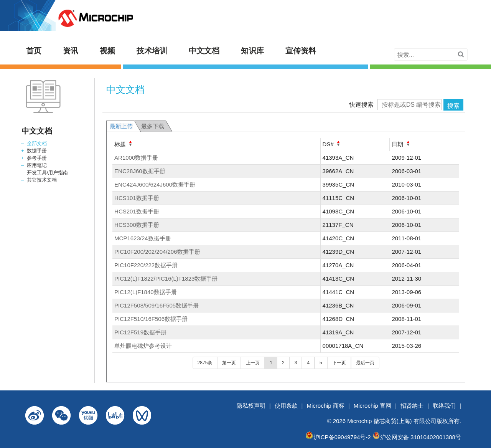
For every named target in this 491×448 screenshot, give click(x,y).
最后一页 (365, 363)
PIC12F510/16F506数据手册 (151, 319)
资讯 (71, 51)
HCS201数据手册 (137, 211)
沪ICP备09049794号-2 (342, 437)
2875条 (205, 363)
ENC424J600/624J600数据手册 (155, 184)
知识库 (252, 51)
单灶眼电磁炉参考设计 (143, 346)
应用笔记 (37, 165)
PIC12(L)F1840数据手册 (146, 292)
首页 (34, 51)
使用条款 (286, 406)
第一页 (229, 363)
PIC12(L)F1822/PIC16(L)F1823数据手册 (166, 279)
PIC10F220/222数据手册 (146, 265)
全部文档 (37, 143)
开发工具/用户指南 (48, 173)
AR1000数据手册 (136, 158)
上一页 (253, 363)
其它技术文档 (42, 180)
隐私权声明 (251, 406)
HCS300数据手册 (137, 225)
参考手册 (37, 158)
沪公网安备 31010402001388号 (421, 437)
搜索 (453, 106)
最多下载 (153, 126)
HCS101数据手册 (137, 198)
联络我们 (444, 406)
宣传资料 (301, 51)
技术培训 (152, 51)
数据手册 (37, 151)
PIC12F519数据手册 (140, 332)
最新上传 (121, 126)
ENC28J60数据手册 (140, 171)
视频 (107, 51)
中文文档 (204, 51)
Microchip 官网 (372, 406)
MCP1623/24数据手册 (143, 238)
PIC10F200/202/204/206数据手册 (157, 252)
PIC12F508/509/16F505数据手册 (157, 305)
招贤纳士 (412, 406)
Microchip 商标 (326, 406)
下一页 (339, 363)
